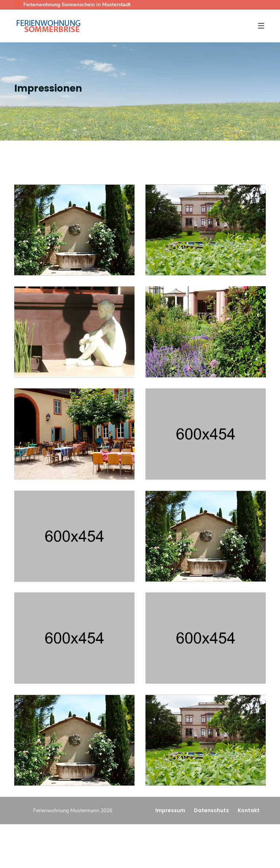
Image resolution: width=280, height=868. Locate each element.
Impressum (170, 810)
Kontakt (249, 810)
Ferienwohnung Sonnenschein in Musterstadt (72, 5)
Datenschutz (211, 810)
